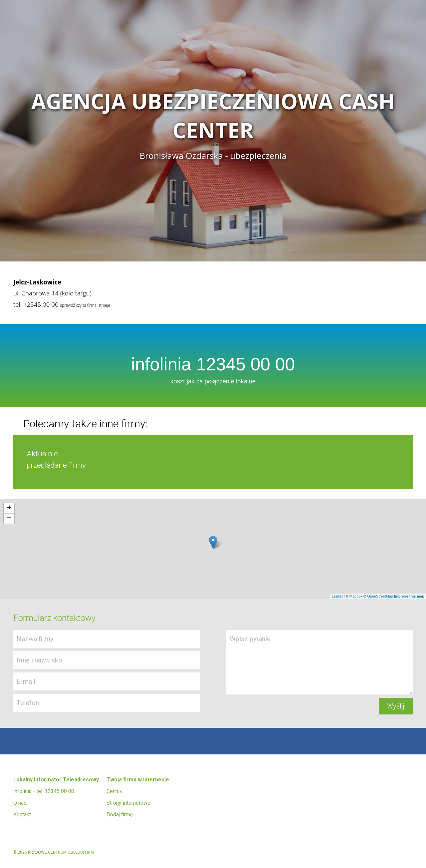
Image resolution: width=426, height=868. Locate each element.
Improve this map (409, 596)
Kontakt (22, 815)
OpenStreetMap (380, 596)
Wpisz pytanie (319, 662)
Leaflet (337, 596)
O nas (20, 803)
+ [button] (9, 508)
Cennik (114, 791)
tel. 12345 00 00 (36, 304)
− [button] (9, 519)
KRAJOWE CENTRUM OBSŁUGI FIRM (61, 852)
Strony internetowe (128, 803)
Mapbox (356, 596)
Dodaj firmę (120, 815)
